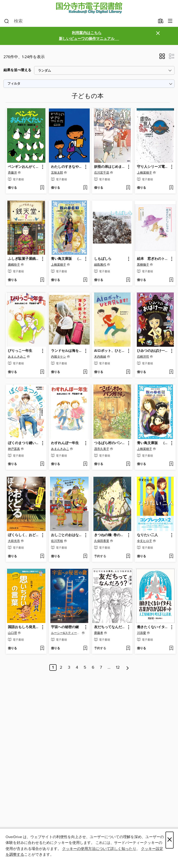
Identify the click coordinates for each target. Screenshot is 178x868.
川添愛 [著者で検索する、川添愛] (141, 633)
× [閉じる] (170, 840)
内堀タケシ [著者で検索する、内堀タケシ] (59, 357)
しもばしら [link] (103, 259)
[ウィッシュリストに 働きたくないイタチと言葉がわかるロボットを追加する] (171, 649)
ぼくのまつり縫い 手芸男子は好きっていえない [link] (24, 443)
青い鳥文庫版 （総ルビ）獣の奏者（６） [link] (153, 443)
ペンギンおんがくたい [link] (24, 167)
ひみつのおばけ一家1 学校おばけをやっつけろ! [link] (153, 351)
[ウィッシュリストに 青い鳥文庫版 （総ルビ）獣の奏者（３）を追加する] (85, 280)
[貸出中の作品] (161, 22)
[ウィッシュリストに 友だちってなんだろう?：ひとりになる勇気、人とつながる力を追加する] (128, 649)
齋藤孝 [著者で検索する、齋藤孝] (99, 633)
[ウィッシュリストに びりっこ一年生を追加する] (42, 372)
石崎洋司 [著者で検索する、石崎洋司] (143, 357)
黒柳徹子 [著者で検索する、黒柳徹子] (143, 265)
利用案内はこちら (87, 33)
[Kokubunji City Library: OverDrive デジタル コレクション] (89, 8)
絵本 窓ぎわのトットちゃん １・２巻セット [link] (153, 259)
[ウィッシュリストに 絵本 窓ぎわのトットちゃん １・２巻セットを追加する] (171, 280)
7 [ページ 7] (101, 668)
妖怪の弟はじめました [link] (110, 167)
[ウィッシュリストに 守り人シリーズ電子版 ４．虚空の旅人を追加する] (171, 188)
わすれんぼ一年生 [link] (65, 443)
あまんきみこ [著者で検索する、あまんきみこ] (17, 357)
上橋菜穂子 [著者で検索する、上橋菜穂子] (145, 173)
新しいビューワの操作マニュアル (89, 39)
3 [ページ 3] (69, 668)
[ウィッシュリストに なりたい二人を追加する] (171, 556)
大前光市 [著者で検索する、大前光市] (14, 541)
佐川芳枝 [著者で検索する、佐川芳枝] (57, 541)
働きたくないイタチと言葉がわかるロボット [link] (153, 627)
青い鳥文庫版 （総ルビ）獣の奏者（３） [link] (67, 259)
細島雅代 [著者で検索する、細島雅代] (100, 265)
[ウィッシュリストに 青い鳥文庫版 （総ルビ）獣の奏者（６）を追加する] (171, 464)
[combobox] (80, 21)
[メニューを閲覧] (170, 21)
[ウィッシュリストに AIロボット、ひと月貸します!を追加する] (128, 372)
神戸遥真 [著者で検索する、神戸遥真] (14, 449)
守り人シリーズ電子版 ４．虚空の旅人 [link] (153, 167)
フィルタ (14, 84)
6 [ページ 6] (93, 668)
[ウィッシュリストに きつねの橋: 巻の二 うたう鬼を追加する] (128, 556)
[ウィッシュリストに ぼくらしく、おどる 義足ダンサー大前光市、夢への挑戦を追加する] (42, 556)
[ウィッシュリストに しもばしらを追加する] (128, 280)
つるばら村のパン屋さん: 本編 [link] (110, 443)
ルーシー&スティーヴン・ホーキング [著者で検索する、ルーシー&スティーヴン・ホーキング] (66, 633)
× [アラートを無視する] (158, 33)
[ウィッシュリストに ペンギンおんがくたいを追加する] (42, 188)
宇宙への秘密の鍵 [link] (65, 627)
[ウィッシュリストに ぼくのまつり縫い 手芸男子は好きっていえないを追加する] (42, 464)
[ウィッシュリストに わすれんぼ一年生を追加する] (85, 464)
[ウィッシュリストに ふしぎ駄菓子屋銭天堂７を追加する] (42, 280)
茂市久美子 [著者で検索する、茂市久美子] (102, 449)
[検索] (7, 21)
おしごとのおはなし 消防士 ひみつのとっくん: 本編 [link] (67, 535)
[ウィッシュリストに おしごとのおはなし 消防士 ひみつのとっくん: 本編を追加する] (85, 556)
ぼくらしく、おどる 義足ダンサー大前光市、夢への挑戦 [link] (24, 535)
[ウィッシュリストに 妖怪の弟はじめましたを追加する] (128, 188)
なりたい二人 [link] (147, 535)
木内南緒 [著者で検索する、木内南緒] (100, 357)
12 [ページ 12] (118, 668)
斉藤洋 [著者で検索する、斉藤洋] (12, 173)
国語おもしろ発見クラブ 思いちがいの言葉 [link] (24, 627)
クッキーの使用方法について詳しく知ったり (99, 849)
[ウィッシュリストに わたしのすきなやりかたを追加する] (85, 188)
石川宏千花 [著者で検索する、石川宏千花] (102, 173)
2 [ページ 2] (61, 668)
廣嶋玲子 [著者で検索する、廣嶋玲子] (14, 265)
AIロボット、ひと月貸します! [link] (110, 351)
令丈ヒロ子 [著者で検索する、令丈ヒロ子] (145, 541)
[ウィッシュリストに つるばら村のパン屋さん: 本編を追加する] (128, 464)
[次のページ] (128, 668)
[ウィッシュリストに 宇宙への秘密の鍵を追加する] (85, 649)
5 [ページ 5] (85, 668)
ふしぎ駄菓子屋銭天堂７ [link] (24, 259)
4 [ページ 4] (77, 668)
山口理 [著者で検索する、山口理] (12, 633)
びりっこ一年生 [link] (20, 351)
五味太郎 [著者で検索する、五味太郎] (57, 173)
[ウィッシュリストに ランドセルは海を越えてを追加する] (85, 372)
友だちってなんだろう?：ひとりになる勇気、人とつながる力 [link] (110, 627)
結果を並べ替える (17, 70)
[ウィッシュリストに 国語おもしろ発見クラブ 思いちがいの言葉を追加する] (42, 649)
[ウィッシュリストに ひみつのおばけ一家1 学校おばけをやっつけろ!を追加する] (171, 372)
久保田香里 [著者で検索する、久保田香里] (102, 541)
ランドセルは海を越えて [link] (67, 351)
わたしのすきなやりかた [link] (67, 167)
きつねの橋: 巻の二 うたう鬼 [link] (110, 535)
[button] (162, 58)
